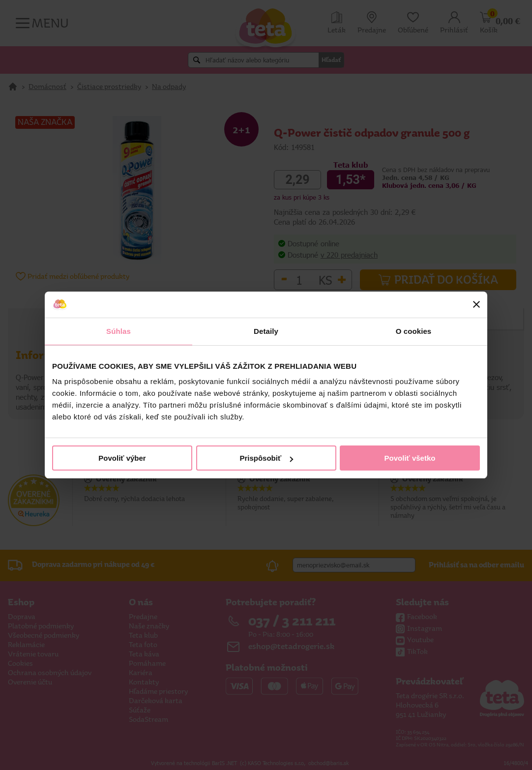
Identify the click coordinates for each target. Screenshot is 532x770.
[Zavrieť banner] (476, 304)
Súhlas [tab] (118, 331)
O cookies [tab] (414, 331)
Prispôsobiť (266, 458)
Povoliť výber (122, 458)
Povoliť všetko (410, 458)
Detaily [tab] (266, 331)
